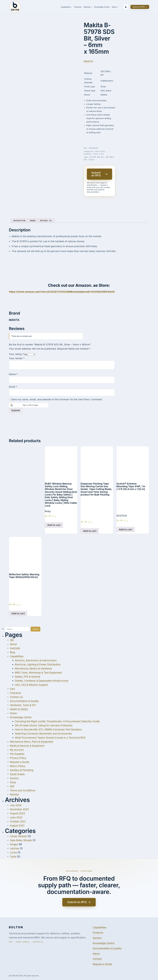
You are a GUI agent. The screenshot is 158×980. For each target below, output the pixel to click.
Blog (12, 652)
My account (17, 750)
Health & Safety (19, 709)
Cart (12, 689)
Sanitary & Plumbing (22, 770)
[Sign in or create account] (126, 7)
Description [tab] (19, 221)
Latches (14, 848)
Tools (13, 856)
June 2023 (16, 817)
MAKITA (89, 61)
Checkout (15, 693)
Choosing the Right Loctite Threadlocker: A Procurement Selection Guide (57, 721)
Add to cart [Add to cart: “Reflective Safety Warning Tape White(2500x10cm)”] (18, 613)
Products (78, 7)
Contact (97, 959)
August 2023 (17, 813)
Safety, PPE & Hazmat (27, 677)
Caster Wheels (18, 836)
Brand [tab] (33, 221)
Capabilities (66, 7)
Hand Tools (100, 151)
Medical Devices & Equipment (27, 746)
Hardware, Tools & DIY (94, 154)
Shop (13, 782)
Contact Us (16, 697)
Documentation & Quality (24, 701)
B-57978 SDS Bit (97, 157)
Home (13, 713)
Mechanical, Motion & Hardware (33, 668)
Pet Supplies (17, 754)
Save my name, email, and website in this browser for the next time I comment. (57, 399)
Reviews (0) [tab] (46, 221)
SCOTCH (122, 516)
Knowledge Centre (102, 7)
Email (13, 387)
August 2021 (17, 825)
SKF (12, 786)
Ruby (48, 511)
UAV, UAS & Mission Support (31, 685)
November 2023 (19, 809)
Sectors (14, 778)
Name (13, 374)
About (114, 7)
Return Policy (18, 766)
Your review (17, 358)
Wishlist (14, 794)
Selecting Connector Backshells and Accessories (43, 733)
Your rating (16, 354)
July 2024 (16, 805)
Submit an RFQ (140, 7)
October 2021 (18, 821)
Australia (15, 648)
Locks (13, 852)
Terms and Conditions (23, 790)
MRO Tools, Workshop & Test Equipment (38, 673)
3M (12, 640)
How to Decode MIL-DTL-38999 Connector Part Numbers (48, 729)
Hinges (14, 844)
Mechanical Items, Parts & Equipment (32, 742)
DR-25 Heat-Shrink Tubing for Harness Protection (44, 725)
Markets (87, 7)
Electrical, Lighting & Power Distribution (38, 664)
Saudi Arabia (17, 774)
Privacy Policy (18, 758)
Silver (91, 160)
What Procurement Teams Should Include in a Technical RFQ (50, 738)
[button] (29, 405)
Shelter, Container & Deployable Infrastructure (42, 681)
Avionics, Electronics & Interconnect (36, 660)
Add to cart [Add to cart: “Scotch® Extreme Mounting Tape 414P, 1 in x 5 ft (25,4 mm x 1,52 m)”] (126, 529)
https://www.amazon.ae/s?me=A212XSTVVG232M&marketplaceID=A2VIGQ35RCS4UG (62, 292)
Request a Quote (20, 762)
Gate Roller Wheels (21, 840)
